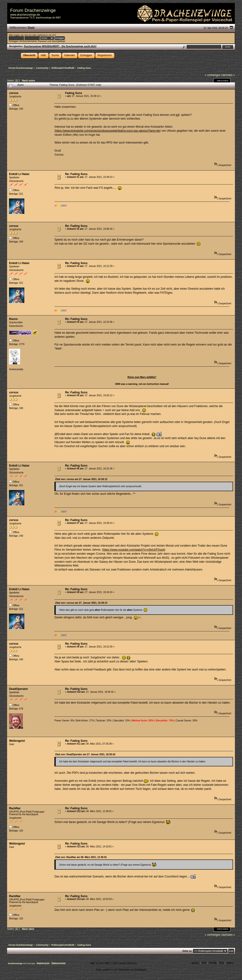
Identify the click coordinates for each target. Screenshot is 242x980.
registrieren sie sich (46, 35)
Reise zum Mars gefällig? (142, 377)
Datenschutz (58, 963)
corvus (14, 93)
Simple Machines (128, 963)
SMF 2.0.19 (96, 963)
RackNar (15, 808)
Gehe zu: (187, 951)
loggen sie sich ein (23, 35)
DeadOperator (18, 689)
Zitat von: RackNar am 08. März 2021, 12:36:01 (81, 857)
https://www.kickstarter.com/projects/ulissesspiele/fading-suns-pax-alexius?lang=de (107, 131)
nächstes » (228, 75)
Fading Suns (73, 93)
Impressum (43, 963)
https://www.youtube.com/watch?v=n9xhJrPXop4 (134, 550)
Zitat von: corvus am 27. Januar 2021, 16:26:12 (81, 479)
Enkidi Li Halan (19, 174)
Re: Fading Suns (76, 174)
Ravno (13, 319)
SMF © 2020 (111, 963)
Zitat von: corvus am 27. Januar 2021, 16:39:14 (81, 603)
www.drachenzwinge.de (25, 15)
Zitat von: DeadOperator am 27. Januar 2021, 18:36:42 (85, 754)
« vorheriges (213, 75)
